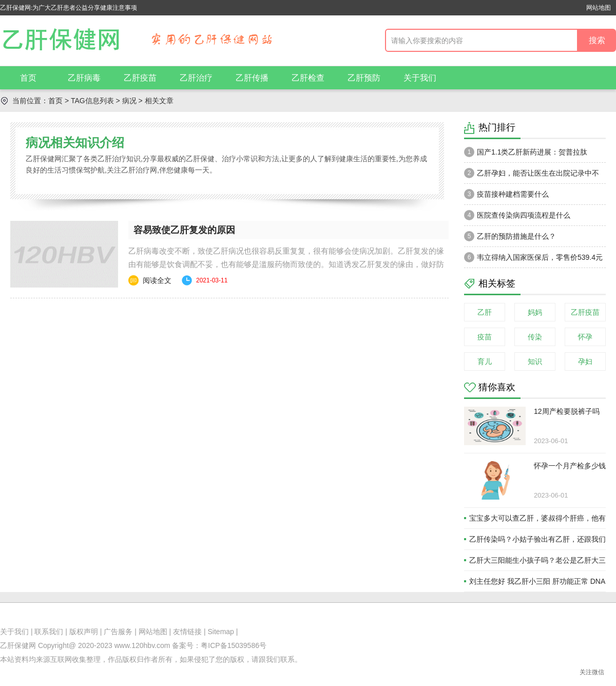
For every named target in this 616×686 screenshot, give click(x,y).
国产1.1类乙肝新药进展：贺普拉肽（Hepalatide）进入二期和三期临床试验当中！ (532, 155)
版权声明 (84, 632)
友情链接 (187, 632)
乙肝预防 (364, 78)
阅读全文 (157, 280)
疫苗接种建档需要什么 (506, 194)
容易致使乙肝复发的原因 (184, 230)
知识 (535, 361)
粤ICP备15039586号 (234, 645)
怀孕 (585, 337)
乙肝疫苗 (140, 78)
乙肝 (485, 312)
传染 (535, 337)
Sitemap (221, 632)
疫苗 (485, 337)
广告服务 (118, 632)
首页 (28, 78)
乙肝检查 (308, 78)
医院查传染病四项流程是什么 (517, 215)
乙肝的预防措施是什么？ (510, 236)
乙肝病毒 (84, 78)
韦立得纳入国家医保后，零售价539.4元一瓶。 (533, 260)
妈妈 (535, 312)
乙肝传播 (252, 78)
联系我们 (49, 632)
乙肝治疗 (196, 78)
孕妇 (585, 361)
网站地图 (599, 8)
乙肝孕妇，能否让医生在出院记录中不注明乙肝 (532, 176)
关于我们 (420, 78)
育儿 (485, 361)
